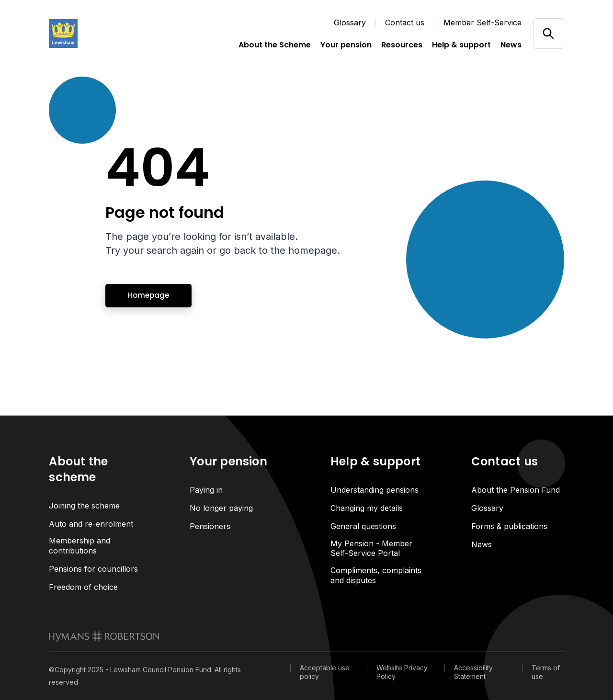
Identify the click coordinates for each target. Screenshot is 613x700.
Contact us (405, 23)
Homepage (148, 295)
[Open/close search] (549, 33)
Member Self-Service (482, 23)
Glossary (350, 23)
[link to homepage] (104, 636)
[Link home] (97, 34)
